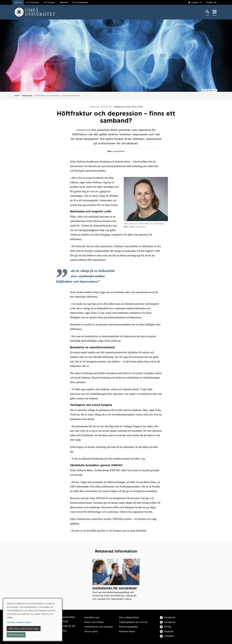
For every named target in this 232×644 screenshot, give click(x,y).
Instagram (168, 622)
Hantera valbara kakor (19, 622)
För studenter (33, 2)
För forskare (49, 2)
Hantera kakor (127, 631)
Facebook (168, 617)
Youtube (167, 631)
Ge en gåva (91, 631)
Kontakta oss (92, 617)
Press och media (94, 622)
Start (17, 95)
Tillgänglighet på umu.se (133, 622)
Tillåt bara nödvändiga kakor (24, 629)
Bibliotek (64, 2)
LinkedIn (167, 636)
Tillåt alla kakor (16, 635)
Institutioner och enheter (99, 627)
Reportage (27, 95)
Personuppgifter (128, 627)
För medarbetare (80, 2)
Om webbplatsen (129, 617)
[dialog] (33, 620)
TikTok (166, 627)
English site (211, 2)
